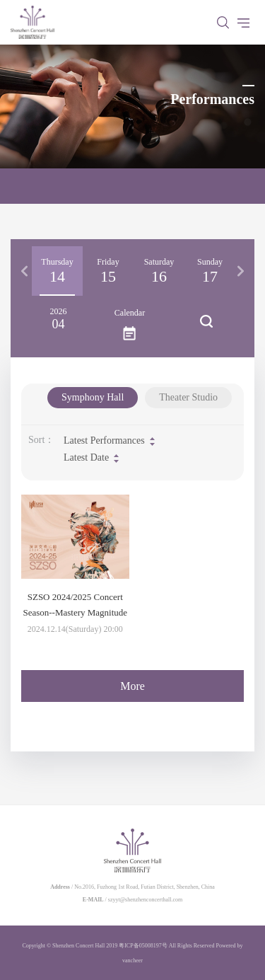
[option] (57, 271)
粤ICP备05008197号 (143, 946)
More (132, 686)
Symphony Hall (93, 397)
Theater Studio (188, 397)
